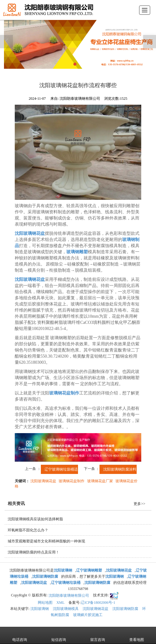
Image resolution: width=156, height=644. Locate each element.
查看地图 (137, 635)
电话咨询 (20, 635)
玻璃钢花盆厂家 (100, 481)
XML (61, 603)
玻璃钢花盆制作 (72, 481)
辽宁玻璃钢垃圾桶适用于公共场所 (72, 469)
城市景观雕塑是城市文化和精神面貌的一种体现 (46, 541)
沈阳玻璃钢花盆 (43, 481)
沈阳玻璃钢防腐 (125, 609)
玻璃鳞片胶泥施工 (88, 615)
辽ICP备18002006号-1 (98, 603)
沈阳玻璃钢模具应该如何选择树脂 (35, 519)
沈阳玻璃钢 (40, 609)
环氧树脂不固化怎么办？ (28, 530)
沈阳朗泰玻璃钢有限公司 (69, 596)
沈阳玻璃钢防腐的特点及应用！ (33, 552)
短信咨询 (59, 635)
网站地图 (45, 603)
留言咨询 (98, 635)
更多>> (139, 504)
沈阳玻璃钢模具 (66, 609)
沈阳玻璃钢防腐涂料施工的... (127, 469)
